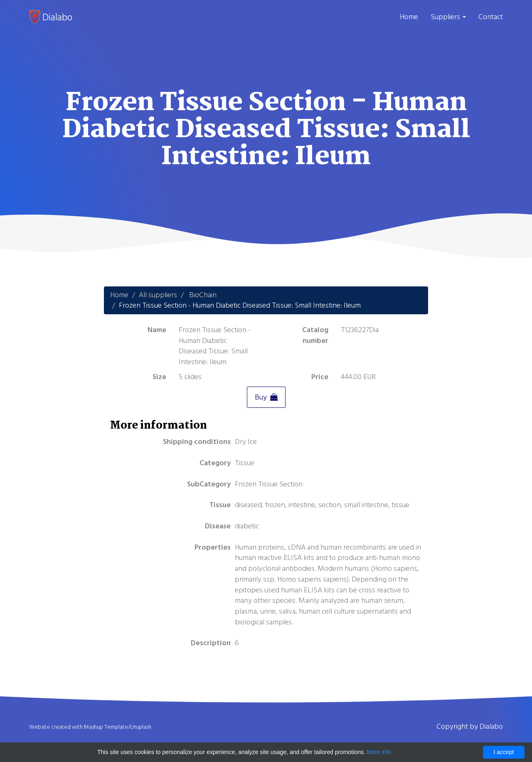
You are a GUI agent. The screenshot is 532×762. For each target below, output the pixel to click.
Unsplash (141, 727)
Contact (491, 17)
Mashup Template (106, 727)
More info (379, 752)
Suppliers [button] (448, 17)
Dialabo (51, 17)
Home (409, 17)
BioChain (203, 295)
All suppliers (158, 295)
